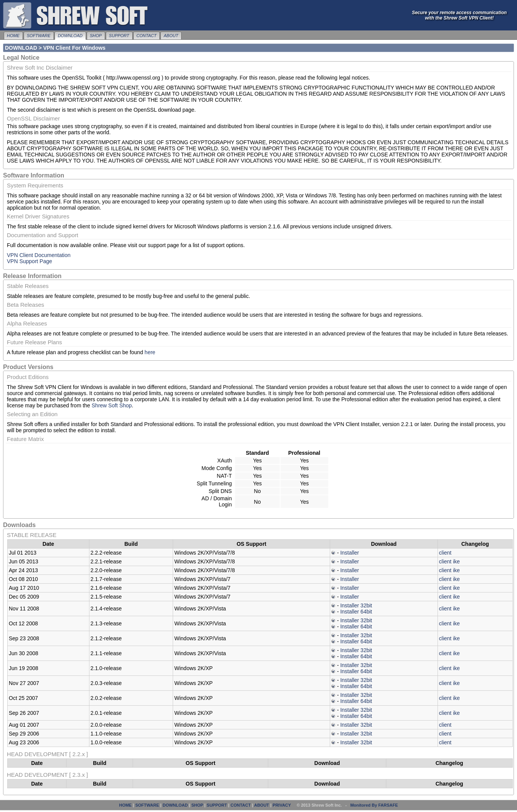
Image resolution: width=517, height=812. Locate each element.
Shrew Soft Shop (112, 405)
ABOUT (171, 36)
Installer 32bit (356, 605)
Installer (349, 553)
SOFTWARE (39, 36)
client (445, 553)
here (150, 352)
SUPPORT (119, 36)
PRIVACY (282, 805)
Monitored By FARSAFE (374, 805)
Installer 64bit (356, 612)
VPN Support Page (29, 261)
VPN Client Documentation (39, 255)
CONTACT (146, 36)
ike (456, 561)
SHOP (96, 36)
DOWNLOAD (70, 36)
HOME (13, 36)
